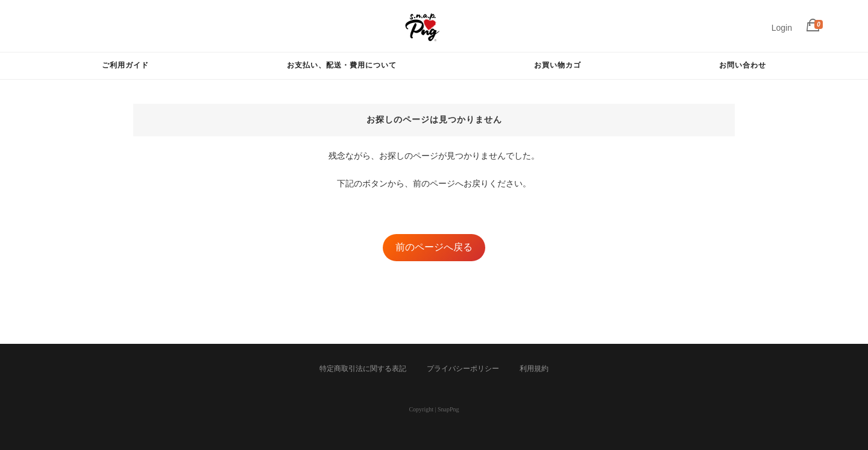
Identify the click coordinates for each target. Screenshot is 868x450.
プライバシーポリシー (463, 369)
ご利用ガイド (125, 65)
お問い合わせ (743, 65)
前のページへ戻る (434, 247)
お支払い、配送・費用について (342, 65)
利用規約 (534, 369)
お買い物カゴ (558, 65)
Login (782, 28)
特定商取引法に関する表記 (363, 369)
